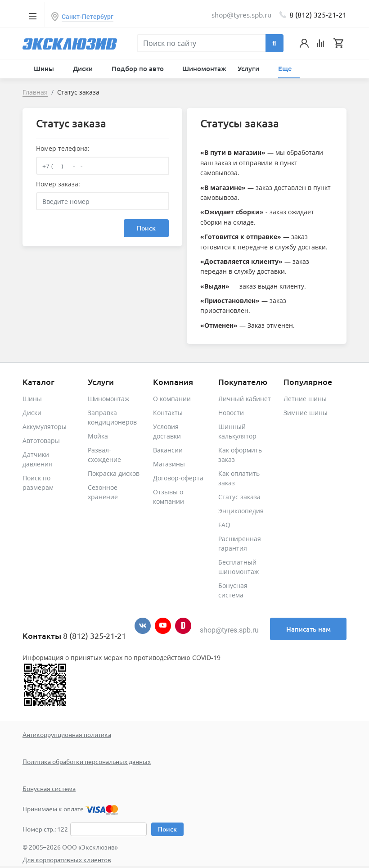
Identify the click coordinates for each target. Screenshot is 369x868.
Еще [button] (286, 68)
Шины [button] (45, 68)
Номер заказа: (58, 184)
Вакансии (168, 450)
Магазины (169, 464)
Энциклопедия (241, 511)
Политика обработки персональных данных (87, 761)
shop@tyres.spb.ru (229, 630)
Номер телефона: (63, 148)
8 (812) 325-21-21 (318, 14)
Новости (231, 413)
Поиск (146, 228)
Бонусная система (49, 788)
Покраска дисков (114, 473)
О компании (172, 399)
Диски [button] (84, 68)
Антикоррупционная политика (67, 734)
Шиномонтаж (204, 68)
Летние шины (305, 399)
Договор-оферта (178, 478)
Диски (32, 413)
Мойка (98, 436)
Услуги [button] (249, 68)
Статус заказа (239, 497)
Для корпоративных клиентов (67, 859)
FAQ (224, 525)
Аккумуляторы (45, 427)
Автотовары (41, 441)
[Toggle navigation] (33, 16)
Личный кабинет (245, 399)
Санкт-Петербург (88, 17)
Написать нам (308, 629)
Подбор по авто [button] (139, 68)
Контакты (168, 413)
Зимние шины (306, 413)
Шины (32, 399)
